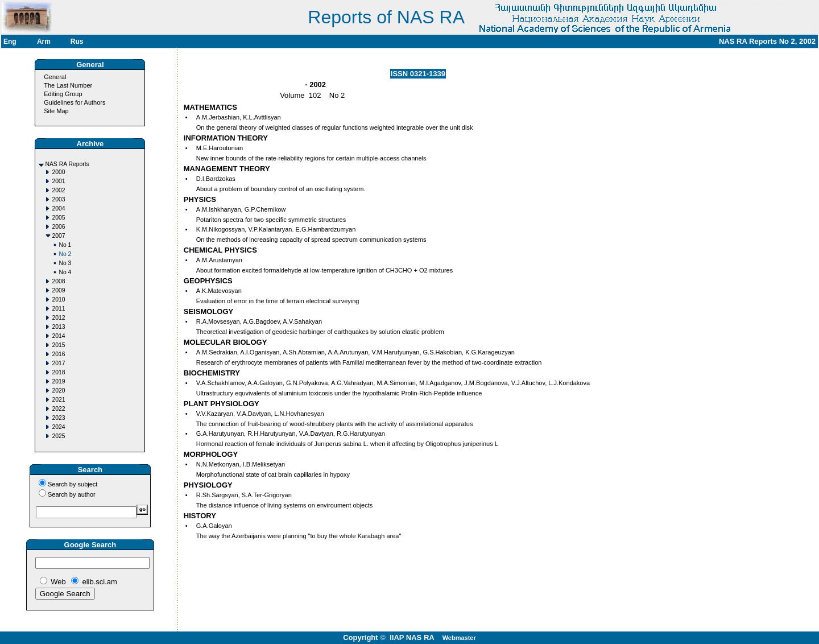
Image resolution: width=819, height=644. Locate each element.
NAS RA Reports (67, 164)
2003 (58, 199)
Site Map (56, 111)
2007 (58, 236)
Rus (77, 42)
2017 (58, 363)
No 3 (65, 263)
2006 (58, 227)
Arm (44, 42)
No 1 (65, 245)
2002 (58, 190)
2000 (58, 172)
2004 (58, 209)
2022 (58, 409)
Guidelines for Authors (75, 102)
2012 (58, 318)
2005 (58, 218)
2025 (58, 436)
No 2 (65, 254)
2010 (58, 300)
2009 (58, 290)
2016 (58, 354)
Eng (10, 42)
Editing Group (63, 94)
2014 (58, 336)
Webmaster (459, 638)
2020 (58, 391)
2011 (58, 309)
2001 (58, 181)
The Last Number (68, 85)
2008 (58, 281)
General (55, 77)
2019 (58, 381)
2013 (58, 327)
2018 (58, 372)
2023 (58, 418)
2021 (58, 400)
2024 (58, 427)
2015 (58, 345)
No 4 (65, 272)
